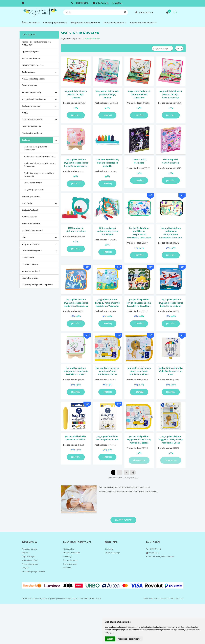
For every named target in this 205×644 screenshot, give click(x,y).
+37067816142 (80, 3)
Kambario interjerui (31, 271)
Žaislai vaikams (29, 72)
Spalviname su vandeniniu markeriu (39, 156)
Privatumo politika (29, 549)
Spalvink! (26, 140)
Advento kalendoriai (31, 224)
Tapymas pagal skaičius (34, 190)
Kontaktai (117, 3)
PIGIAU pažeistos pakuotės (34, 79)
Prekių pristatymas (30, 564)
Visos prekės (69, 549)
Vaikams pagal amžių (31, 92)
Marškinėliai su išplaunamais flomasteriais (36, 148)
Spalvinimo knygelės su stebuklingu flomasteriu (39, 175)
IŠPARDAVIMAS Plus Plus (33, 65)
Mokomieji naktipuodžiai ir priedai (37, 285)
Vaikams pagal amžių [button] (54, 23)
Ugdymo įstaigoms (30, 51)
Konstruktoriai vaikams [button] (142, 23)
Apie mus (26, 553)
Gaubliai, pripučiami (31, 196)
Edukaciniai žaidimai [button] (114, 23)
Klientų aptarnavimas (77, 542)
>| (133, 472)
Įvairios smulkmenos (31, 58)
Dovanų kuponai (70, 560)
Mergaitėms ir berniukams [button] (84, 23)
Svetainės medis (70, 564)
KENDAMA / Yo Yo (30, 217)
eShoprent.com (177, 598)
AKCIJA (25, 113)
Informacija (29, 542)
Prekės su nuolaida (71, 553)
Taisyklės (26, 568)
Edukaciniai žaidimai (31, 106)
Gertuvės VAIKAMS (30, 210)
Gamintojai (68, 556)
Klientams (111, 542)
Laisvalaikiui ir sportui (32, 251)
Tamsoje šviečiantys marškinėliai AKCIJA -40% (36, 43)
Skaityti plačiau (123, 520)
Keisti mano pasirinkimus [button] (129, 639)
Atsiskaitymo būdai (30, 560)
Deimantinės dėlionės (31, 126)
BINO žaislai (27, 203)
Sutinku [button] (110, 639)
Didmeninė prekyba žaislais (33, 571)
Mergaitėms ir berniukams (34, 99)
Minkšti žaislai (28, 258)
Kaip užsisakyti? (28, 556)
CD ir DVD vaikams (30, 264)
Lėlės (24, 237)
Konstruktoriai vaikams (32, 119)
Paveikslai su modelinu (32, 133)
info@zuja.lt (101, 3)
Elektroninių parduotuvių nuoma (157, 598)
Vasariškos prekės (30, 278)
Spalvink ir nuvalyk (33, 183)
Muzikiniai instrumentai (32, 230)
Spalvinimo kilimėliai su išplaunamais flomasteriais (40, 165)
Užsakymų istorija (112, 553)
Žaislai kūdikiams (29, 85)
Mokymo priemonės (31, 244)
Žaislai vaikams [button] (29, 23)
